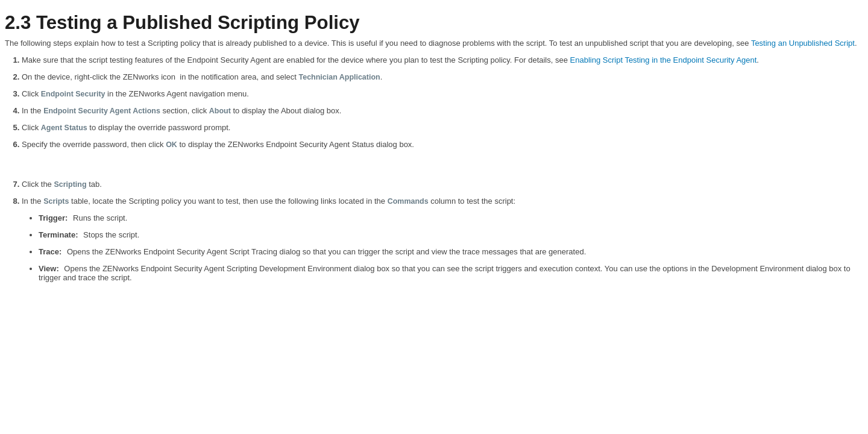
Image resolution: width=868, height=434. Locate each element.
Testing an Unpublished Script (803, 43)
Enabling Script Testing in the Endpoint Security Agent (664, 60)
